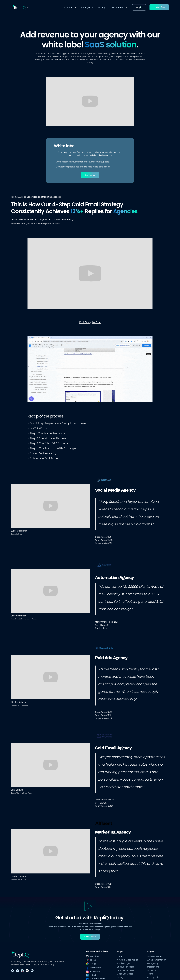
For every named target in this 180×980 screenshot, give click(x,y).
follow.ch (20, 534)
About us (152, 970)
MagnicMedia (23, 705)
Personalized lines (125, 970)
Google (94, 964)
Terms (150, 974)
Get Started (90, 937)
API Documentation (157, 960)
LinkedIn (94, 975)
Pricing (101, 7)
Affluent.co (22, 879)
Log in (139, 7)
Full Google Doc (90, 322)
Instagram (95, 972)
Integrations (153, 967)
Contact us (90, 175)
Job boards (96, 968)
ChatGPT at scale (125, 967)
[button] (21, 7)
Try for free (159, 7)
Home (120, 956)
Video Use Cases (125, 974)
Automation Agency (30, 619)
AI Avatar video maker (127, 960)
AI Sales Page (123, 963)
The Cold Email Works (24, 793)
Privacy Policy (154, 977)
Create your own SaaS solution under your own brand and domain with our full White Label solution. (90, 154)
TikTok (93, 960)
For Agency (87, 7)
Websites (94, 956)
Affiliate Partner (155, 956)
